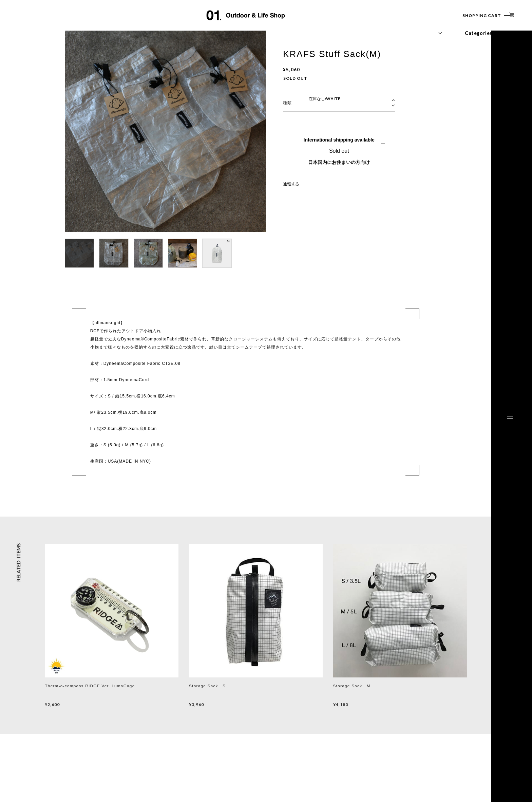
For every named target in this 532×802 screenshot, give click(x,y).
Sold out (339, 151)
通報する (291, 184)
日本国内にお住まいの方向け (339, 162)
